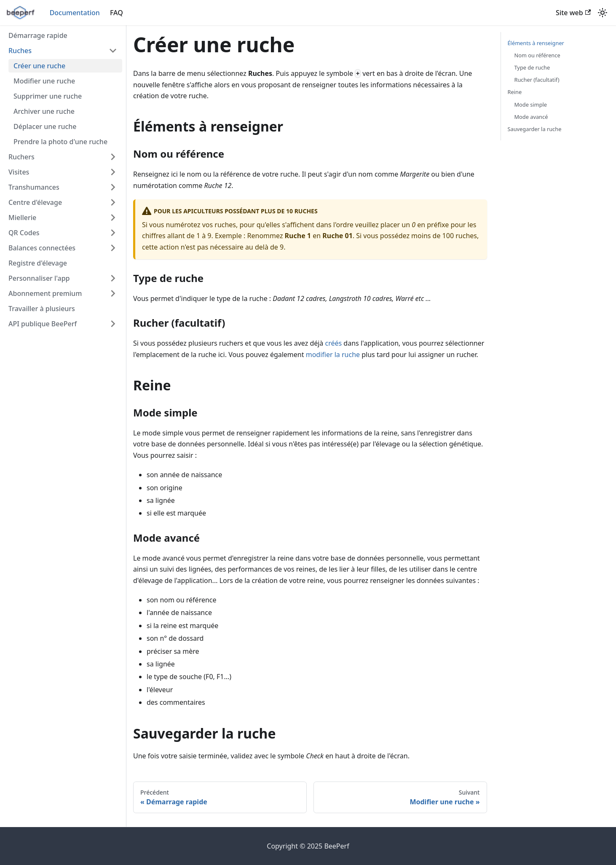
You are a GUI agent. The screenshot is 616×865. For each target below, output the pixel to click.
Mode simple (531, 105)
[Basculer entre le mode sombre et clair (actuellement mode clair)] (603, 13)
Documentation (75, 13)
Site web (573, 13)
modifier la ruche (333, 355)
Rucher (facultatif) (537, 80)
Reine (515, 92)
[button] (63, 51)
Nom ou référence (537, 55)
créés (334, 343)
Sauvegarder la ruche (535, 129)
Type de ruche (532, 67)
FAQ (117, 13)
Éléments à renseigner (536, 43)
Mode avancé (531, 117)
